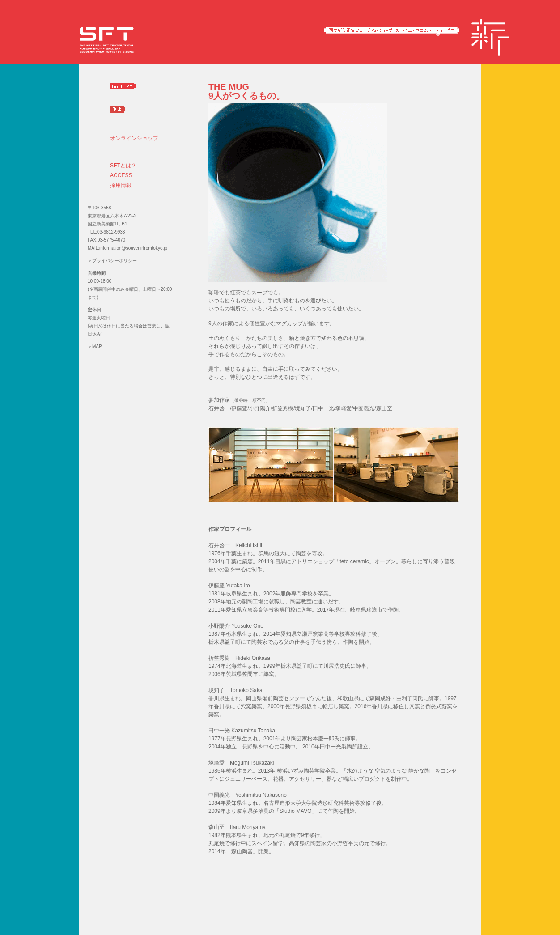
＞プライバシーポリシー (112, 261)
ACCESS (121, 175)
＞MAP (95, 346)
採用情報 (121, 185)
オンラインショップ (134, 138)
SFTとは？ (123, 166)
